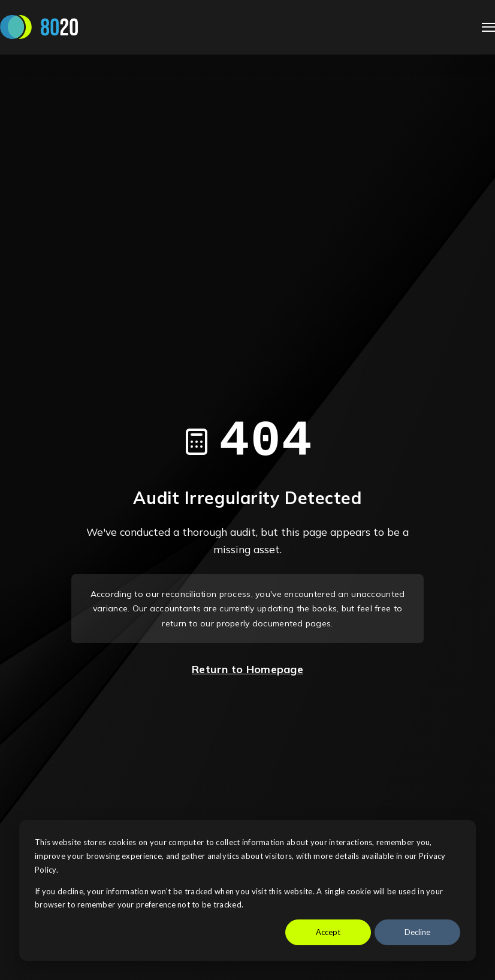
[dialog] (248, 890)
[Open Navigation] (488, 27)
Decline (417, 932)
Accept (328, 932)
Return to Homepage (248, 669)
